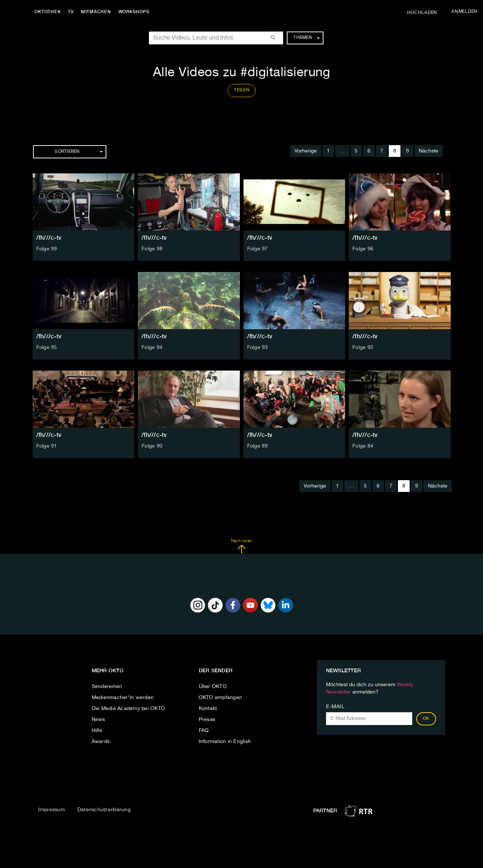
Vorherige (306, 151)
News (98, 720)
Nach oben (242, 546)
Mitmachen (96, 12)
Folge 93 (258, 347)
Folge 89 (258, 446)
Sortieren (78, 152)
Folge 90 (152, 446)
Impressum (52, 810)
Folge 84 (363, 446)
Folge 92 (363, 347)
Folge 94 (152, 347)
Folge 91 (47, 446)
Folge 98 (152, 249)
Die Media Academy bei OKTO (129, 709)
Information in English (225, 742)
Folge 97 (258, 249)
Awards (101, 742)
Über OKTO (213, 687)
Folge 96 (363, 249)
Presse (207, 720)
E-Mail (335, 707)
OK (426, 719)
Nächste (429, 151)
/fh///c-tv (49, 238)
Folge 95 (47, 347)
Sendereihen (107, 687)
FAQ (204, 731)
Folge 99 (47, 249)
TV (71, 12)
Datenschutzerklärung (104, 810)
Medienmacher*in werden (123, 698)
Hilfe (97, 731)
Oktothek (48, 12)
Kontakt (208, 709)
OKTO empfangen (221, 698)
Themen (306, 38)
